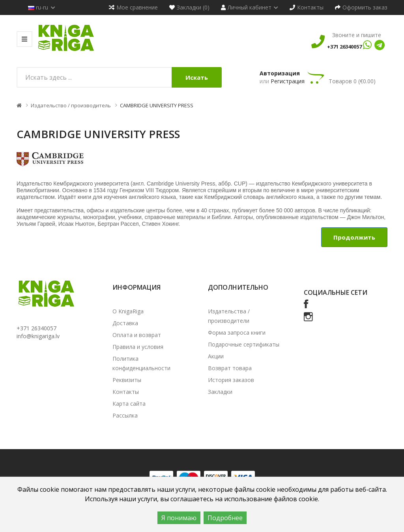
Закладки (220, 392)
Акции (216, 356)
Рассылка (125, 415)
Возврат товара (230, 368)
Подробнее (225, 518)
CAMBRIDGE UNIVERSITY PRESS (157, 105)
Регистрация (288, 81)
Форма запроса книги (237, 332)
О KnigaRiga (128, 311)
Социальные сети (336, 292)
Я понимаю (179, 518)
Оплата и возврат (137, 335)
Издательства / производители (229, 316)
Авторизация (280, 73)
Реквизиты (127, 380)
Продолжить (354, 237)
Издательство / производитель (71, 105)
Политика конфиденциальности (141, 363)
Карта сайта (129, 404)
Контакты (126, 392)
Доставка (125, 323)
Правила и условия (138, 347)
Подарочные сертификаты (244, 344)
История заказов (231, 380)
